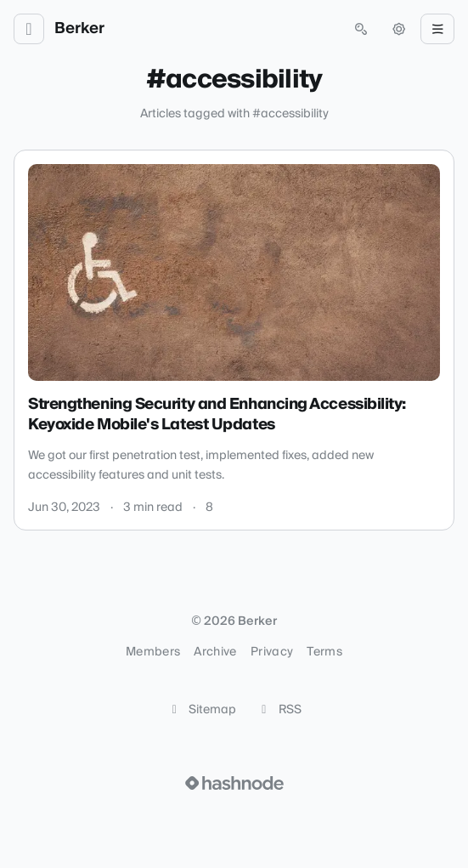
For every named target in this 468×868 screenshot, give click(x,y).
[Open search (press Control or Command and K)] (361, 29)
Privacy (272, 652)
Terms (324, 652)
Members (153, 652)
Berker (79, 29)
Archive (215, 652)
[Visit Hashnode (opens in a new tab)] (234, 783)
